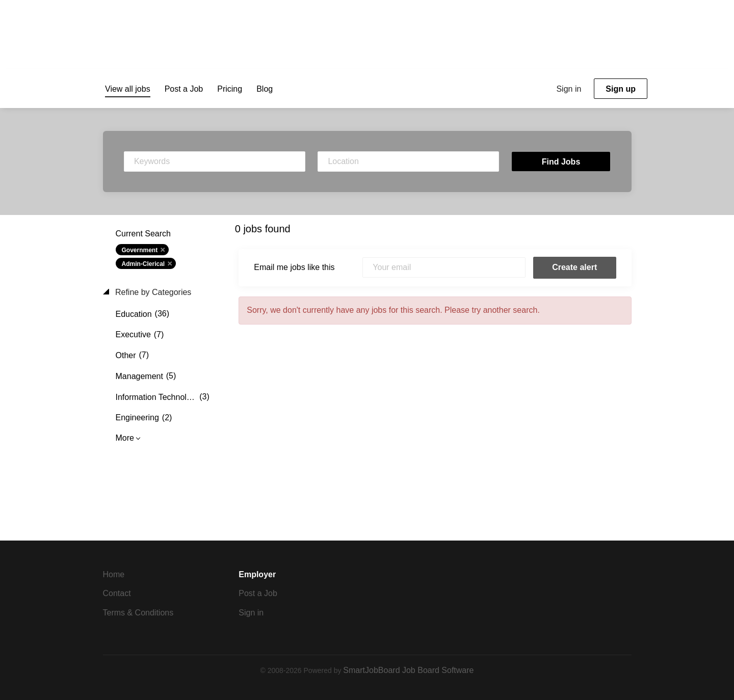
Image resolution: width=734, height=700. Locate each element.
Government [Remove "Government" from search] (140, 250)
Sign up (621, 89)
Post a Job (258, 593)
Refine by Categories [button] (152, 292)
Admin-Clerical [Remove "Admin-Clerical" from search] (143, 264)
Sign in (569, 89)
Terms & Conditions (138, 613)
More (125, 438)
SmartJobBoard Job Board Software (408, 670)
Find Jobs (561, 162)
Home (114, 574)
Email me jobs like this (294, 267)
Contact (117, 593)
